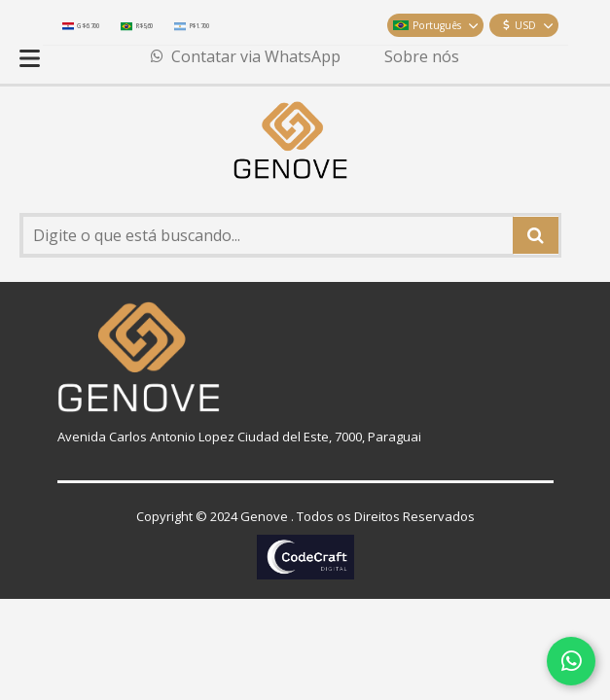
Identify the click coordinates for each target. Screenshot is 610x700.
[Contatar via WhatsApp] (571, 661)
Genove (264, 516)
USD (528, 25)
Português (435, 25)
